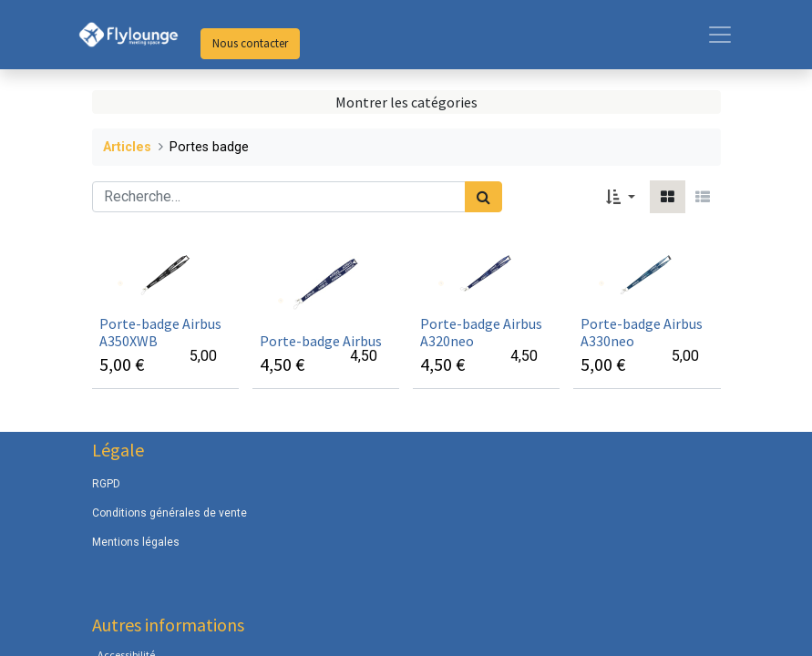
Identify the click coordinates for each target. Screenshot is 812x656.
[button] (620, 197)
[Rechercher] (483, 197)
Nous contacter (250, 43)
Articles (127, 147)
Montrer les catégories (406, 102)
